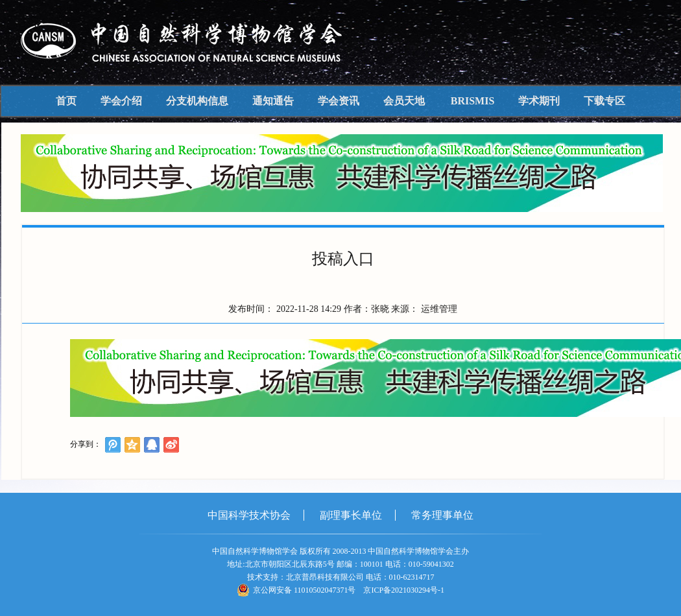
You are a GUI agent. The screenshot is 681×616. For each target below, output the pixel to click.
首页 (66, 101)
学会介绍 (121, 101)
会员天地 (404, 101)
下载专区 (604, 101)
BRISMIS (473, 101)
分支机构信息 (197, 101)
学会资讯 (339, 101)
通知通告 (273, 101)
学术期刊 (539, 101)
